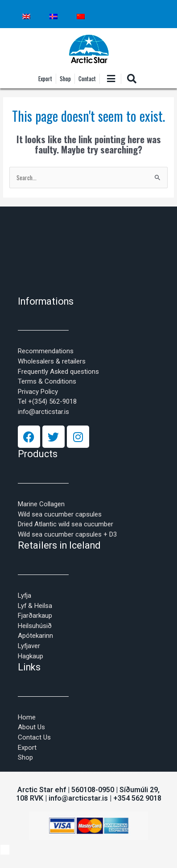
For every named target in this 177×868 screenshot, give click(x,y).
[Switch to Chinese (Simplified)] (81, 17)
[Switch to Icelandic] (54, 17)
